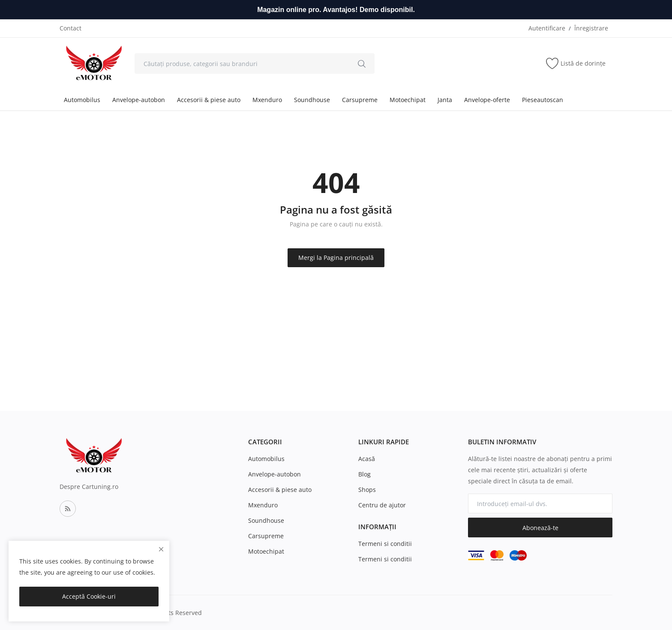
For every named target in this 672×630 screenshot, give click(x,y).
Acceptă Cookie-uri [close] (89, 596)
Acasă (367, 459)
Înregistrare (591, 28)
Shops (367, 490)
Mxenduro (267, 100)
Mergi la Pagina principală (336, 258)
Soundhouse (312, 100)
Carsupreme (360, 100)
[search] (362, 63)
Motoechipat (408, 100)
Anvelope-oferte (487, 100)
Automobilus (82, 100)
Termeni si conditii (385, 544)
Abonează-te (540, 528)
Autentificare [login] (547, 28)
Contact (70, 28)
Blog (364, 474)
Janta (445, 100)
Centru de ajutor (382, 505)
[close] (161, 549)
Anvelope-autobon (139, 100)
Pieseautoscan (543, 100)
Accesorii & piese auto (209, 100)
